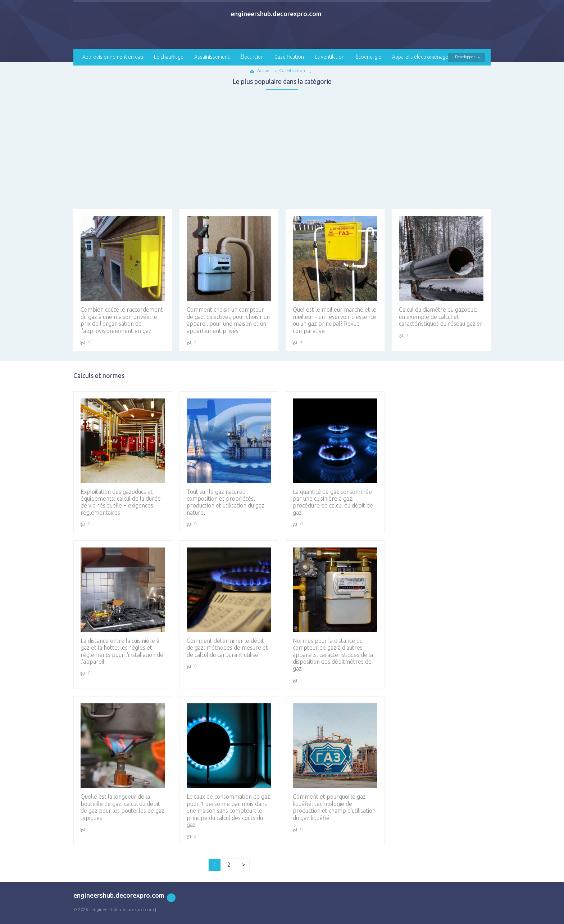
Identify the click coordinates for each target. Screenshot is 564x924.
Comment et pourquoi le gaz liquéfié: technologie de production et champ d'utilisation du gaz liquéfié (335, 762)
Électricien (252, 57)
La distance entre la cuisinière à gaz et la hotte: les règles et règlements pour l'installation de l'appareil (123, 606)
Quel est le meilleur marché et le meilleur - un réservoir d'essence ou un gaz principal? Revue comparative (335, 275)
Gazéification (289, 57)
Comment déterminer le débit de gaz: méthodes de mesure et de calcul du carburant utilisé (229, 603)
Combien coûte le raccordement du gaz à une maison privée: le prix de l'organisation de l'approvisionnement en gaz (123, 275)
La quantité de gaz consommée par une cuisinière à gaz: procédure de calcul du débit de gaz (335, 457)
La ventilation (330, 57)
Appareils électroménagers (422, 57)
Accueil (264, 70)
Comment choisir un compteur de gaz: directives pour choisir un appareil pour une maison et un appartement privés (229, 275)
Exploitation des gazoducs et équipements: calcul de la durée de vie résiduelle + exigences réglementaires (123, 457)
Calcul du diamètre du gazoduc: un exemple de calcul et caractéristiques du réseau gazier (441, 272)
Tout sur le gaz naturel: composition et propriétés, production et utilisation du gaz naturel (229, 457)
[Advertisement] (282, 147)
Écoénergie (368, 57)
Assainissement (212, 57)
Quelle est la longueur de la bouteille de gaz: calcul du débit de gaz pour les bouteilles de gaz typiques (123, 762)
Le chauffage (169, 57)
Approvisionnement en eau (113, 57)
